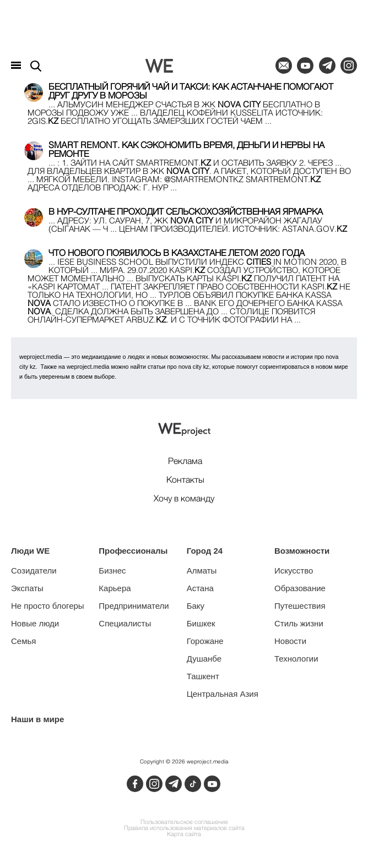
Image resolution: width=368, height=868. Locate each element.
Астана (200, 588)
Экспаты (27, 588)
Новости (290, 641)
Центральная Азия (223, 694)
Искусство (294, 571)
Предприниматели (134, 606)
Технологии (296, 659)
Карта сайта (184, 835)
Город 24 (205, 551)
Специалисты (125, 623)
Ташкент (203, 676)
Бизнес (112, 571)
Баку (196, 606)
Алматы (202, 571)
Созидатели (34, 571)
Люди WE (30, 551)
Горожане (205, 641)
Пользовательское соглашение (184, 823)
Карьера (115, 588)
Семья (23, 641)
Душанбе (204, 659)
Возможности (302, 551)
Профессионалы (133, 551)
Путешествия (300, 606)
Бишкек (201, 623)
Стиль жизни (299, 623)
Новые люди (35, 623)
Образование (300, 588)
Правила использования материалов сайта (184, 829)
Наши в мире (37, 719)
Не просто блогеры (48, 606)
